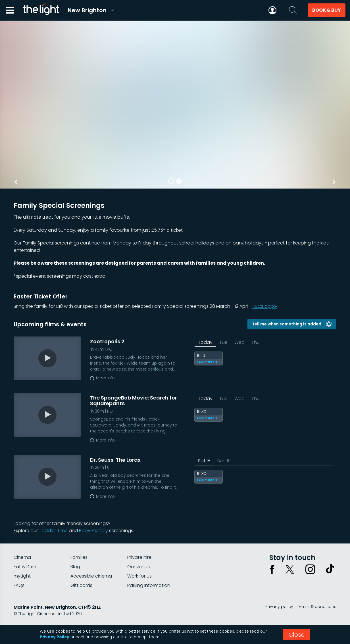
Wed (239, 342)
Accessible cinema (91, 576)
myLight (22, 576)
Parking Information (149, 585)
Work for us (139, 576)
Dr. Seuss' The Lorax (115, 460)
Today (205, 342)
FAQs (19, 585)
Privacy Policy (55, 637)
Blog (75, 567)
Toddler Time (53, 531)
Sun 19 (224, 461)
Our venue (139, 567)
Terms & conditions (317, 607)
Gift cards (81, 585)
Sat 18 (204, 461)
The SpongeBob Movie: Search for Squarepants (134, 401)
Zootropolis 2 (107, 341)
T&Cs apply (264, 306)
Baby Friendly (93, 531)
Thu (256, 342)
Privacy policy (279, 607)
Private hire (139, 557)
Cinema (22, 557)
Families (79, 557)
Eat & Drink (25, 567)
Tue (223, 342)
